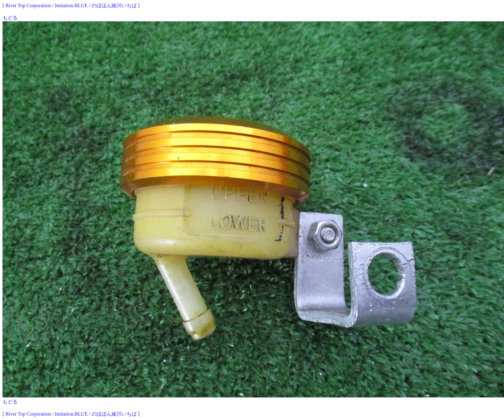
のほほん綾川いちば (114, 5)
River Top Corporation (28, 5)
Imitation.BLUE (71, 5)
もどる (10, 18)
